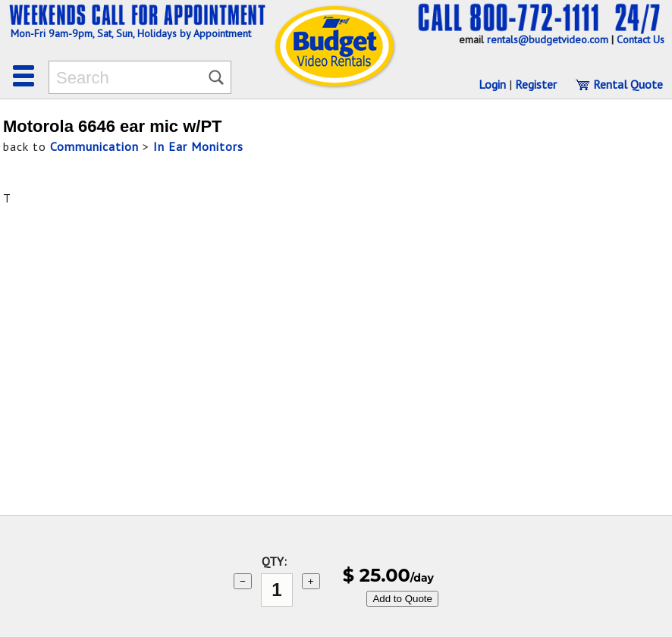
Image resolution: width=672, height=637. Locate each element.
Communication (94, 146)
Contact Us (641, 39)
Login (492, 84)
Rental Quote (619, 84)
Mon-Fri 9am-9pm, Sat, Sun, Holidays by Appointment (131, 33)
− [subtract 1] (243, 581)
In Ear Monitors (198, 146)
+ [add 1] (311, 581)
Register (536, 84)
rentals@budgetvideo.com (548, 39)
